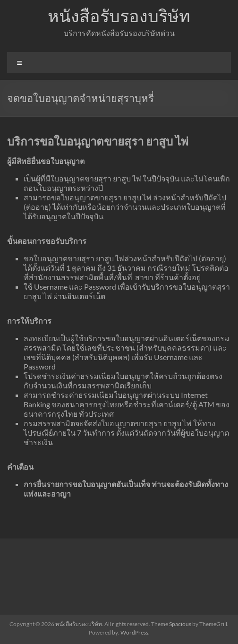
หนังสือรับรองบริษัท (119, 16)
